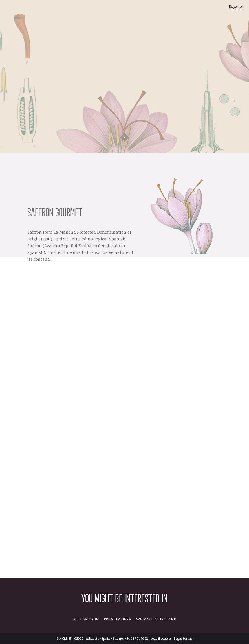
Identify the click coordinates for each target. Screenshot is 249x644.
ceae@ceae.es (161, 638)
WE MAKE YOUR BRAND (156, 619)
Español (236, 6)
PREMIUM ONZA (117, 619)
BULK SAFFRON (86, 619)
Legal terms (183, 638)
